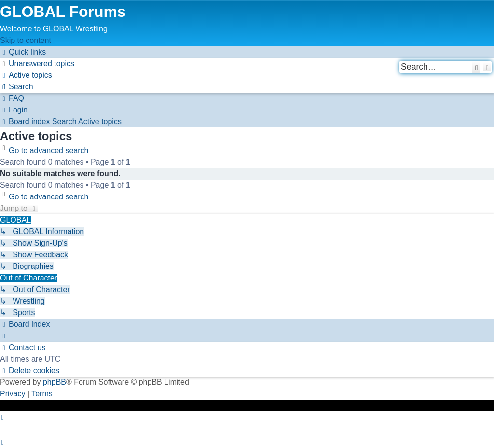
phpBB (55, 382)
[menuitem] (37, 63)
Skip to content (26, 40)
